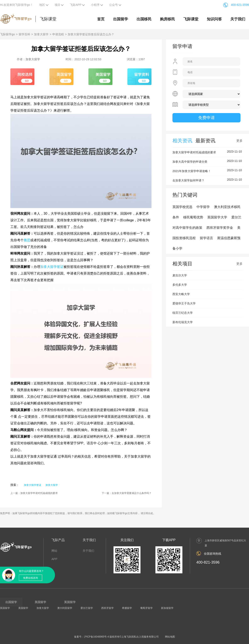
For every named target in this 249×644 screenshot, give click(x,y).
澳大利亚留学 (65, 608)
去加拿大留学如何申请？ (188, 180)
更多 (239, 141)
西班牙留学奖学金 (220, 228)
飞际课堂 (48, 19)
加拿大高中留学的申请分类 (190, 162)
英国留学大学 (217, 217)
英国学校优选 (182, 207)
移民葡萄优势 (193, 217)
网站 (54, 551)
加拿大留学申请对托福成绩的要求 (194, 152)
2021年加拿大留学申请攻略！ (192, 171)
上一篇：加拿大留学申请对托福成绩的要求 (34, 493)
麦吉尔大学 (180, 275)
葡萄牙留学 (146, 608)
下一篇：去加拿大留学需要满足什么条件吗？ (127, 493)
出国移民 (144, 19)
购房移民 (167, 19)
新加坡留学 (167, 608)
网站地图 (170, 637)
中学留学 (203, 207)
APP (54, 559)
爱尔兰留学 (87, 608)
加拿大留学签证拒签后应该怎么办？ (91, 34)
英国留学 (5, 608)
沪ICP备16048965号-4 (96, 637)
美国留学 (23, 608)
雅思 (27, 240)
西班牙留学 (107, 608)
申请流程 (58, 34)
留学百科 (24, 34)
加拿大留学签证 (52, 267)
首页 (101, 19)
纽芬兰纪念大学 (183, 313)
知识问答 (214, 19)
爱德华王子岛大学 (184, 303)
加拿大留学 (41, 34)
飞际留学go (7, 34)
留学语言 (206, 238)
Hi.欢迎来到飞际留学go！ (16, 5)
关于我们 (238, 19)
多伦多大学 (180, 285)
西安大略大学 (181, 294)
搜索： (15, 485)
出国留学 (121, 19)
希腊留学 (127, 608)
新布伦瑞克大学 (183, 322)
